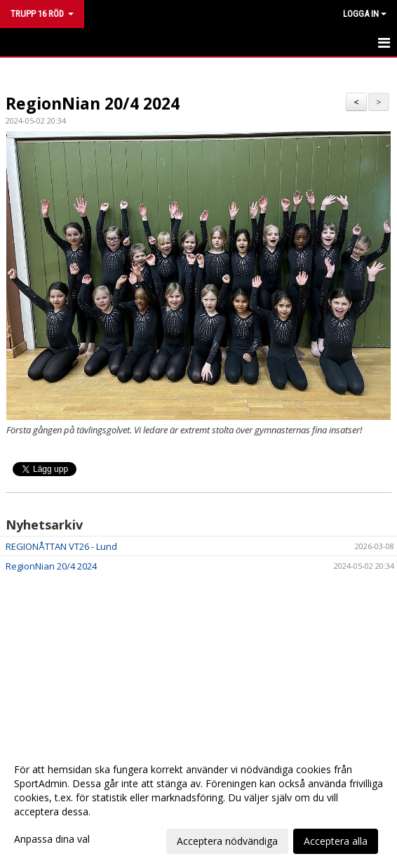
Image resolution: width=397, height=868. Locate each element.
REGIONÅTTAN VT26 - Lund (61, 546)
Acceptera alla (336, 841)
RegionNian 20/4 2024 (93, 103)
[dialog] (198, 805)
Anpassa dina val (52, 839)
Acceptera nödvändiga (227, 841)
